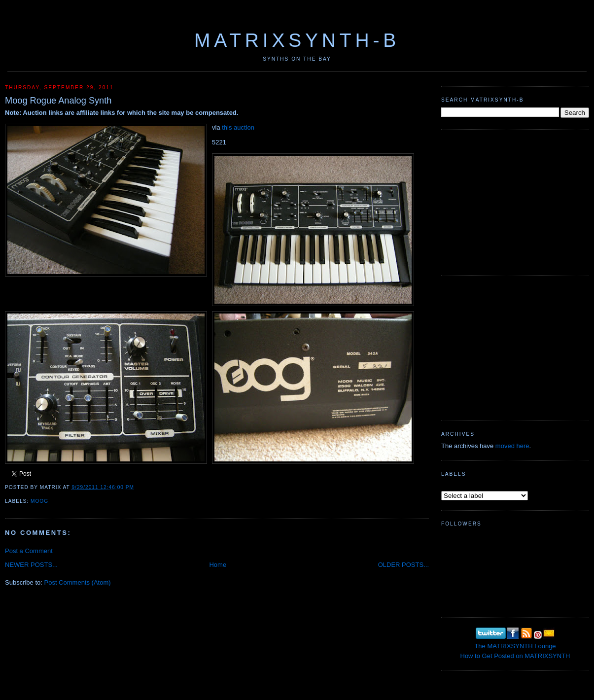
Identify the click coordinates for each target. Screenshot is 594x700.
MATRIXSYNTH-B (297, 40)
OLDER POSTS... (403, 565)
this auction (238, 127)
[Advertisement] (515, 201)
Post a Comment (29, 551)
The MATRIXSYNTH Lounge (515, 646)
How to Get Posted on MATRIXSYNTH (515, 656)
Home (218, 565)
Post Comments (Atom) (78, 582)
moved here (512, 446)
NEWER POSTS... (31, 565)
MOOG (39, 501)
